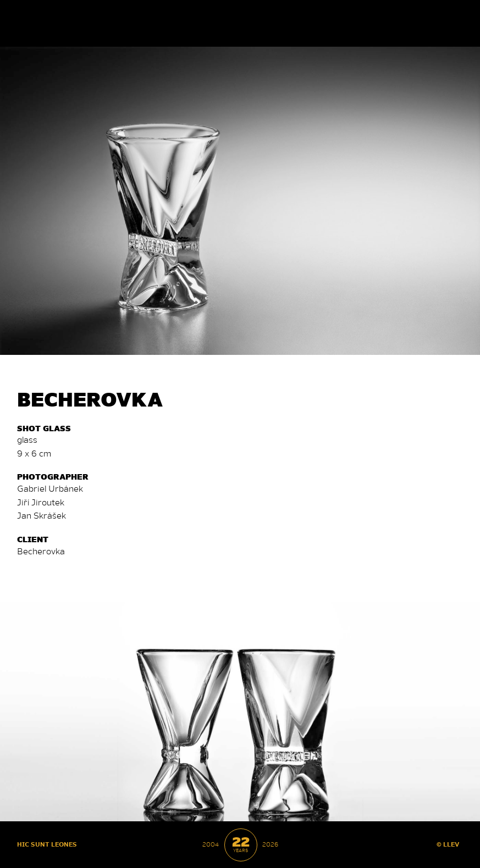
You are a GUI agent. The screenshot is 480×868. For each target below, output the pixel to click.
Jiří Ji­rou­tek (41, 502)
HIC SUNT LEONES (47, 844)
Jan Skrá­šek (42, 515)
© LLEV (448, 844)
